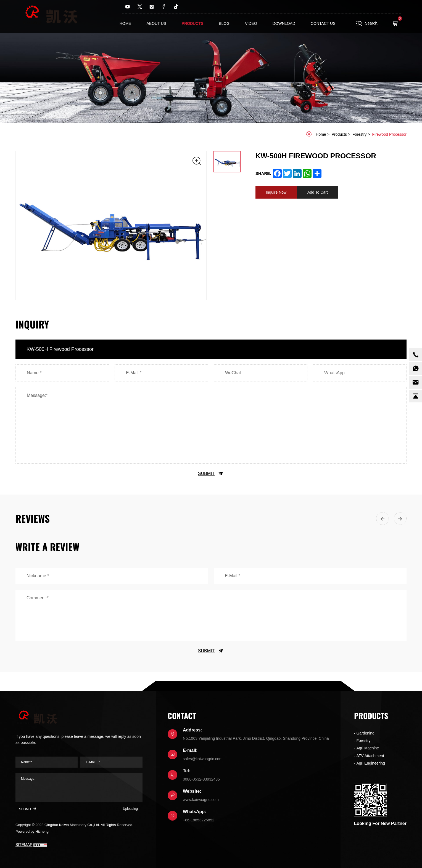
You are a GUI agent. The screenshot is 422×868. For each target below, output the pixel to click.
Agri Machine (368, 748)
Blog (224, 23)
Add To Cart (318, 192)
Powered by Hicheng (32, 831)
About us (156, 23)
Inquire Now (276, 192)
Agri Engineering (371, 763)
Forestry (359, 134)
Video (251, 23)
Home (125, 23)
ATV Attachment (370, 756)
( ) (397, 23)
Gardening (365, 733)
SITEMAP (24, 845)
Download (284, 23)
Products (193, 23)
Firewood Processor (390, 134)
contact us (323, 23)
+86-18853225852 (199, 820)
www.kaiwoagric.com (201, 800)
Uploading (130, 809)
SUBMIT (211, 474)
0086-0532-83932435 (201, 779)
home (321, 134)
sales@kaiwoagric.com (203, 759)
